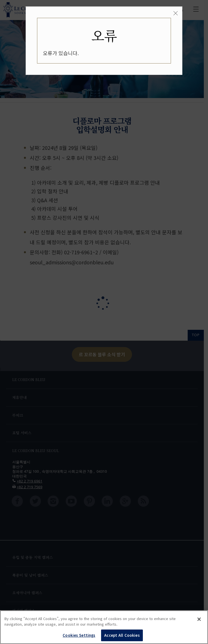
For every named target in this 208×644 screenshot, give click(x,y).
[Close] (176, 13)
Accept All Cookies (122, 635)
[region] (104, 627)
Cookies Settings (79, 635)
